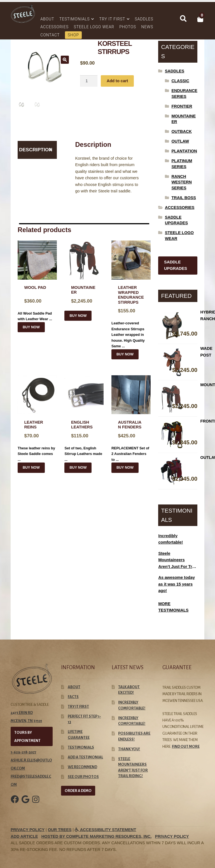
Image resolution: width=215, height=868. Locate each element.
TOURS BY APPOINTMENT (27, 737)
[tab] (37, 150)
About (47, 19)
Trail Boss (184, 198)
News (147, 27)
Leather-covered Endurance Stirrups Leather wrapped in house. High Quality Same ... (131, 294)
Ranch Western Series (182, 182)
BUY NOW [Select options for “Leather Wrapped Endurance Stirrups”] (125, 354)
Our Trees (60, 830)
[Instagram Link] (36, 803)
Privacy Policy (28, 830)
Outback (182, 131)
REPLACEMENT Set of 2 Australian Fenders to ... (131, 418)
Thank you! (129, 749)
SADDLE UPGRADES (176, 265)
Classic (180, 81)
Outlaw (180, 141)
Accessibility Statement (105, 830)
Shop (73, 35)
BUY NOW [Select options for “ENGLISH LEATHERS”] (78, 468)
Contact (50, 35)
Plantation (184, 151)
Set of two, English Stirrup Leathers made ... (84, 418)
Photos (128, 27)
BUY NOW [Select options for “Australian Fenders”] (125, 468)
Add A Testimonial (85, 757)
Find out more (186, 746)
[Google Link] (25, 803)
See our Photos (83, 777)
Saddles (144, 19)
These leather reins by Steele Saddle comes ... (37, 418)
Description (36, 150)
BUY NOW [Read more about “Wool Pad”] (31, 327)
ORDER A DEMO (78, 791)
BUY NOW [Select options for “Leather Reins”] (31, 468)
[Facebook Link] (15, 803)
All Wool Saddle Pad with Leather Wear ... (37, 281)
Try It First (112, 19)
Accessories (54, 27)
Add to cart (117, 81)
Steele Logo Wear (94, 27)
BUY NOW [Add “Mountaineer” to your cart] (78, 316)
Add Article (24, 836)
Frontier (182, 106)
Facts (73, 697)
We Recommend (82, 767)
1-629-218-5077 (23, 752)
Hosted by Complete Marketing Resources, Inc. (97, 836)
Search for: (183, 19)
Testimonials (75, 19)
